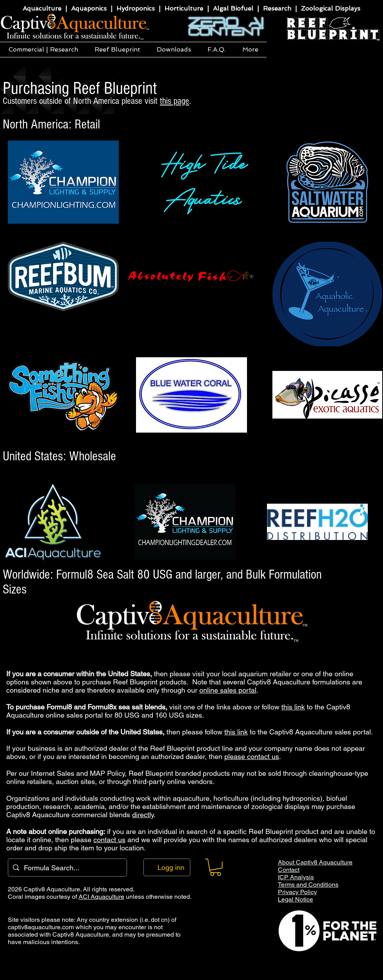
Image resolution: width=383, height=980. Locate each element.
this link (293, 707)
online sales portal (228, 690)
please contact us (252, 756)
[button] (43, 50)
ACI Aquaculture (101, 897)
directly (143, 815)
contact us (109, 840)
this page (174, 101)
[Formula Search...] (67, 868)
